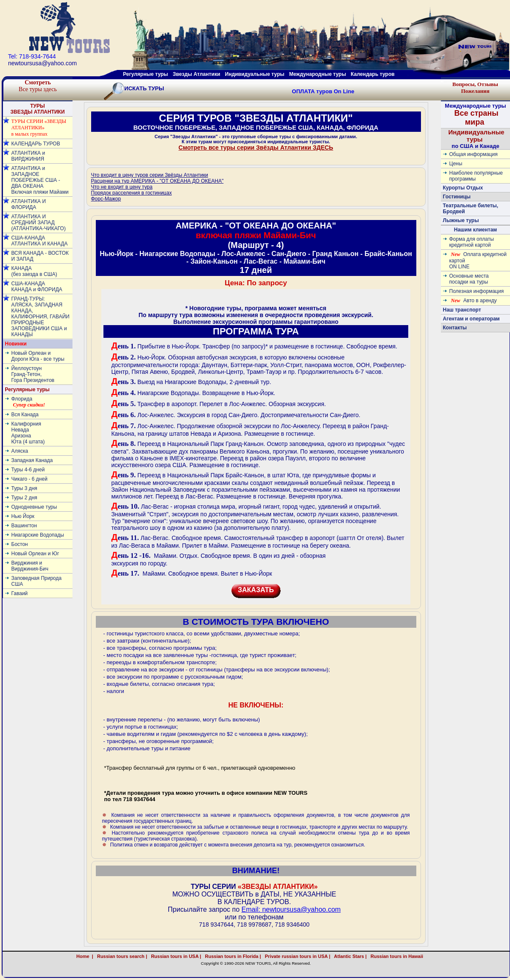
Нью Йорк (23, 516)
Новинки (16, 344)
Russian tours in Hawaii (406, 956)
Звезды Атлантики (197, 74)
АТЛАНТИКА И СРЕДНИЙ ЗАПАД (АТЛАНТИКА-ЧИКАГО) (39, 223)
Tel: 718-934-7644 (32, 56)
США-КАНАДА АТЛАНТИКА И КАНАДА (40, 241)
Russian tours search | (121, 956)
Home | (85, 956)
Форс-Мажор (106, 199)
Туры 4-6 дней (28, 470)
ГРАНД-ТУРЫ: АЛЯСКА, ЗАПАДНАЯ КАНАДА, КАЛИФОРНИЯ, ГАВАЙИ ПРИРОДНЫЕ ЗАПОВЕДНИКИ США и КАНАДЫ (40, 317)
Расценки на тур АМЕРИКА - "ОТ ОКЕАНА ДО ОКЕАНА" (157, 181)
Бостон (20, 544)
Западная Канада (32, 460)
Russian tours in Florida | (231, 956)
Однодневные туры (34, 507)
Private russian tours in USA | (296, 956)
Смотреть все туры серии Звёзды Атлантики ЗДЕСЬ (256, 148)
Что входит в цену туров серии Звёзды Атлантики (150, 175)
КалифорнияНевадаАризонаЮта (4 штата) (28, 433)
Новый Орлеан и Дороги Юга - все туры (38, 356)
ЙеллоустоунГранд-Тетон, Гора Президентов (33, 374)
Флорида (28, 402)
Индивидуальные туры (254, 74)
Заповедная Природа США (37, 581)
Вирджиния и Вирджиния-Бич (30, 566)
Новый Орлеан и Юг (35, 554)
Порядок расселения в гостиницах (132, 193)
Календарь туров (372, 74)
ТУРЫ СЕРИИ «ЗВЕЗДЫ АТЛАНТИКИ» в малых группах (39, 128)
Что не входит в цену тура (122, 187)
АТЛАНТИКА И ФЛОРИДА (29, 204)
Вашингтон (24, 526)
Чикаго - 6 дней (29, 479)
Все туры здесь (38, 86)
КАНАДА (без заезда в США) (34, 271)
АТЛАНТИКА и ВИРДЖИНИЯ (28, 156)
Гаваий (20, 593)
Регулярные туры (145, 74)
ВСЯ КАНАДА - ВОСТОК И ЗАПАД (40, 256)
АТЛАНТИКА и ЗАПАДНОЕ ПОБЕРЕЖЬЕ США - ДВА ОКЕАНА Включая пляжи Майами (40, 180)
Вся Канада (25, 415)
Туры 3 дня (24, 488)
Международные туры (318, 74)
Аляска (20, 451)
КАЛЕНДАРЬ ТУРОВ (36, 144)
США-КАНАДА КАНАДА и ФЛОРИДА (37, 287)
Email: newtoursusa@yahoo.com (291, 909)
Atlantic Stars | (349, 956)
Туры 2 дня (24, 498)
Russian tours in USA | (175, 956)
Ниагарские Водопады (38, 535)
